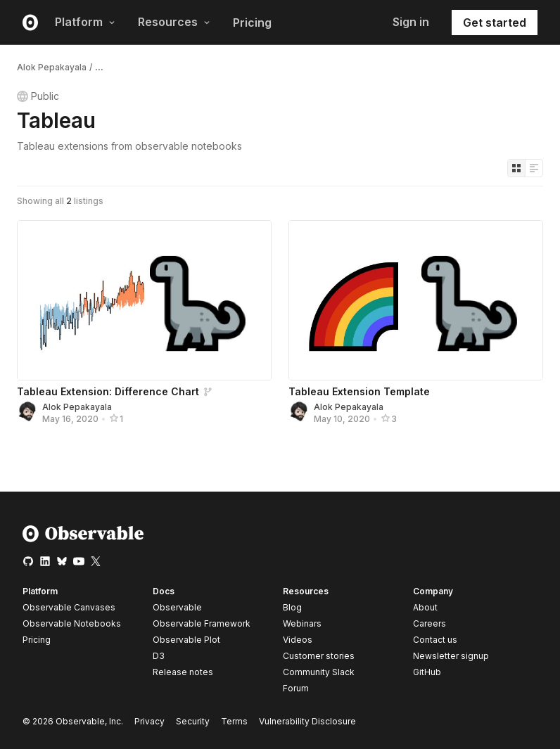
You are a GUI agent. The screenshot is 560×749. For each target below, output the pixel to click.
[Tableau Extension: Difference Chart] (144, 300)
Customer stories (319, 656)
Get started (495, 23)
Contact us (435, 640)
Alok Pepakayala (52, 67)
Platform (85, 22)
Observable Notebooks (72, 623)
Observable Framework (202, 623)
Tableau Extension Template (359, 391)
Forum (296, 688)
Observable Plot (186, 640)
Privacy (149, 721)
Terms (234, 721)
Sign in (411, 22)
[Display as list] (534, 168)
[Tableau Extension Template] (416, 300)
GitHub (427, 672)
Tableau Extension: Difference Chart (108, 391)
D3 (159, 656)
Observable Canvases (69, 607)
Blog (292, 607)
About (425, 607)
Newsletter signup (451, 656)
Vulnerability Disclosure (307, 721)
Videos (298, 640)
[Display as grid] (516, 168)
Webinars (302, 623)
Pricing (252, 23)
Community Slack (319, 672)
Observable (177, 607)
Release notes (183, 672)
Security (193, 721)
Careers (429, 623)
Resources (174, 22)
